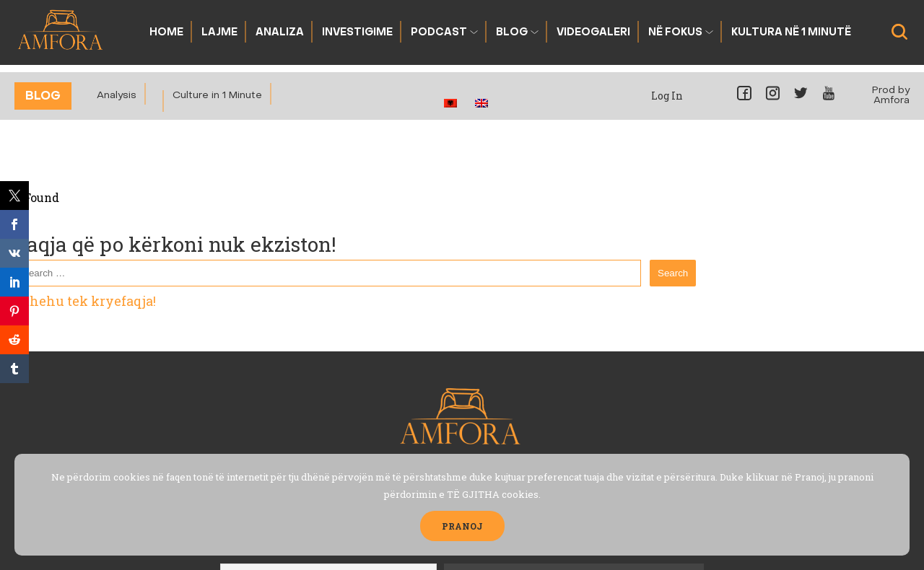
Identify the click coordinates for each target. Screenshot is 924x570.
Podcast (439, 33)
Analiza (280, 33)
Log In (667, 96)
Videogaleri (593, 33)
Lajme (219, 33)
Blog (512, 33)
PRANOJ (462, 526)
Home (166, 33)
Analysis (117, 96)
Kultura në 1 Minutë (791, 33)
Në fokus (675, 33)
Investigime (357, 33)
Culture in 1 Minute (217, 96)
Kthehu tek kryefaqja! (85, 301)
